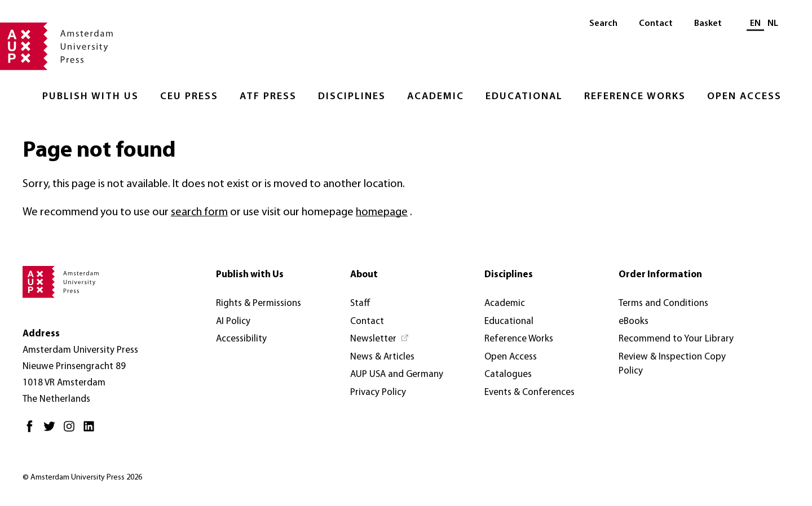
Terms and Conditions (663, 303)
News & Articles (382, 357)
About (364, 275)
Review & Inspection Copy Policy (672, 364)
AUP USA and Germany (397, 374)
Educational (524, 97)
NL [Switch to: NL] (773, 24)
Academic (436, 97)
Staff (360, 303)
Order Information (660, 275)
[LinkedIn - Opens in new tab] (92, 431)
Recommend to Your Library (676, 339)
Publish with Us (91, 97)
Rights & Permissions (259, 303)
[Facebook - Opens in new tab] (32, 431)
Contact (656, 24)
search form (199, 212)
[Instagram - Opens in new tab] (72, 431)
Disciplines (352, 97)
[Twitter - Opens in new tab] (52, 431)
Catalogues (508, 374)
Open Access (744, 97)
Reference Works (635, 97)
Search (603, 24)
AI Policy (233, 321)
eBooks (634, 321)
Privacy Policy (378, 392)
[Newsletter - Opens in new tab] (380, 339)
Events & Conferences (529, 392)
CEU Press (189, 97)
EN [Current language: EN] (755, 24)
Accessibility (241, 339)
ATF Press (268, 97)
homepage (382, 212)
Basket (708, 24)
